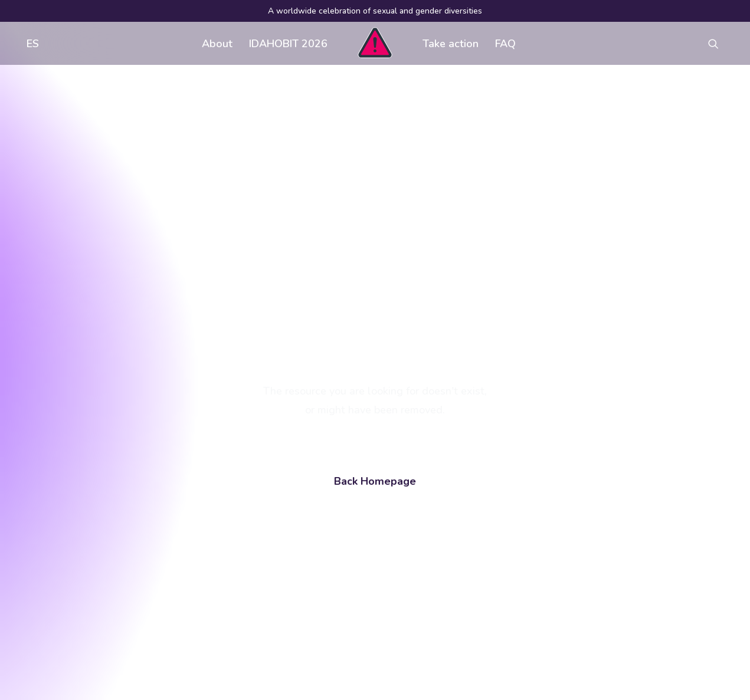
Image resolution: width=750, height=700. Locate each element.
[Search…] (125, 606)
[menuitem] (30, 43)
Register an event (485, 539)
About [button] (217, 44)
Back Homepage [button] (375, 344)
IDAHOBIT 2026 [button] (288, 44)
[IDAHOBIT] (375, 43)
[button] (719, 43)
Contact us (317, 563)
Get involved (322, 515)
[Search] (125, 606)
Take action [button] (451, 44)
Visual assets (476, 515)
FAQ (505, 44)
